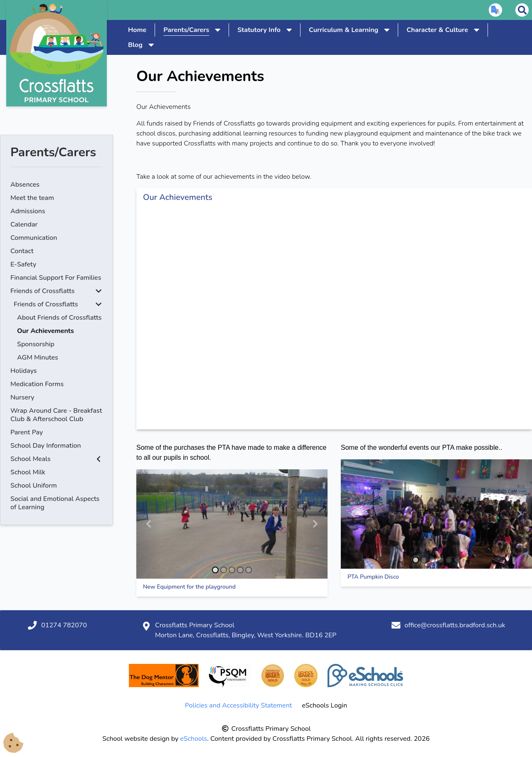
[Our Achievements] (334, 318)
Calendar (24, 224)
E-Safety (23, 264)
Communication (34, 238)
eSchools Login (324, 705)
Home (137, 30)
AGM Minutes (38, 358)
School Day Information (46, 446)
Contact (22, 251)
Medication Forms (37, 384)
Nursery (22, 397)
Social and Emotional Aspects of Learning (55, 503)
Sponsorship (36, 344)
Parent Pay (27, 432)
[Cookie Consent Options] (13, 743)
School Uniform (34, 486)
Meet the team (32, 198)
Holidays (23, 371)
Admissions (28, 211)
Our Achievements (46, 331)
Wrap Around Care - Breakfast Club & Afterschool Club (56, 415)
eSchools (193, 739)
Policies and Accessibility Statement (239, 705)
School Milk (28, 472)
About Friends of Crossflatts (59, 318)
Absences (25, 185)
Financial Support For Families (56, 278)
